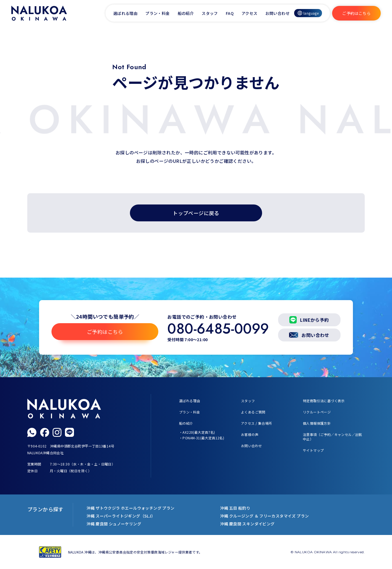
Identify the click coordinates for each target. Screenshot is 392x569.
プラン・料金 (157, 13)
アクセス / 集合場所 (256, 423)
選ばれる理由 (125, 13)
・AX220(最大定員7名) (197, 432)
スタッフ (210, 13)
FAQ (230, 13)
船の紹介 (186, 13)
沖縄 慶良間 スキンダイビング (247, 524)
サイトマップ (313, 450)
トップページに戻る (196, 213)
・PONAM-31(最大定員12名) (202, 438)
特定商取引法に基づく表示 (324, 401)
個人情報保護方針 (317, 423)
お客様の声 (250, 434)
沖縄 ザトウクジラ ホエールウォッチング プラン (131, 508)
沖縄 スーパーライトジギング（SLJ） (121, 516)
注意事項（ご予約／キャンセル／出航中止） (333, 437)
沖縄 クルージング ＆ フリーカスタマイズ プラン (265, 516)
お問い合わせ (278, 13)
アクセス (250, 13)
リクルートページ (317, 412)
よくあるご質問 (253, 412)
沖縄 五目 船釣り (235, 508)
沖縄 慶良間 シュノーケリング (114, 524)
